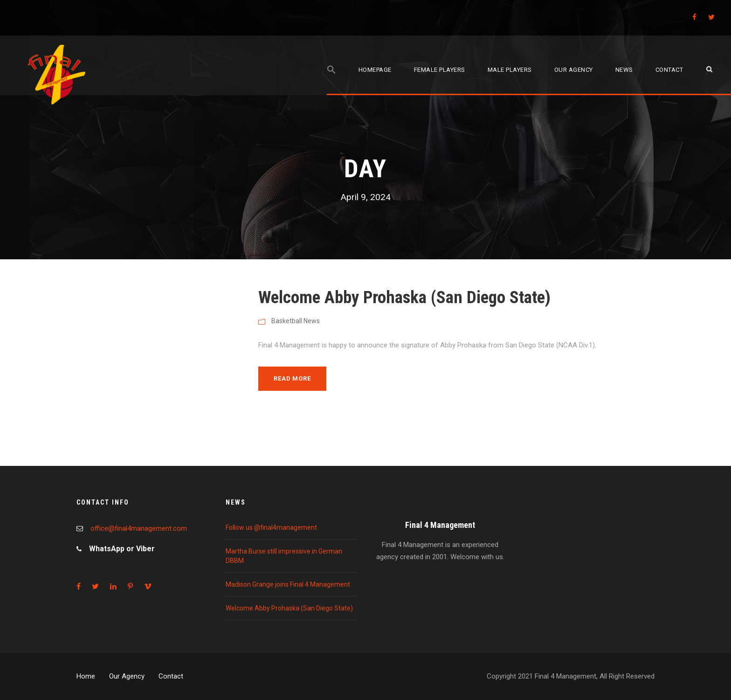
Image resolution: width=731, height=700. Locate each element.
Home (86, 676)
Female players (440, 70)
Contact (669, 70)
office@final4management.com (139, 528)
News (624, 70)
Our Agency (127, 676)
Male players (510, 70)
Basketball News (296, 321)
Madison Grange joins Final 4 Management (288, 584)
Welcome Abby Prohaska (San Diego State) (404, 297)
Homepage (375, 70)
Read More (292, 378)
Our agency (574, 70)
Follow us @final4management (271, 527)
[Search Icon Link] (331, 80)
